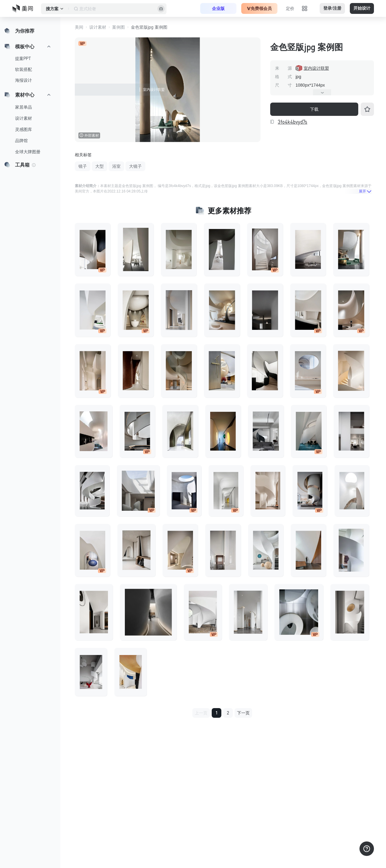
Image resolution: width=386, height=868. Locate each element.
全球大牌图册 (28, 152)
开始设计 (362, 8)
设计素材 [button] (98, 27)
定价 (290, 8)
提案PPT (23, 59)
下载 (314, 109)
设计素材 (24, 118)
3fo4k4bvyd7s (293, 122)
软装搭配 (24, 69)
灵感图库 (24, 129)
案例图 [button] (119, 27)
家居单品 (24, 107)
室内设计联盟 (316, 68)
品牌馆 (21, 141)
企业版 (218, 8)
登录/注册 (332, 8)
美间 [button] (79, 27)
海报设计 (24, 80)
